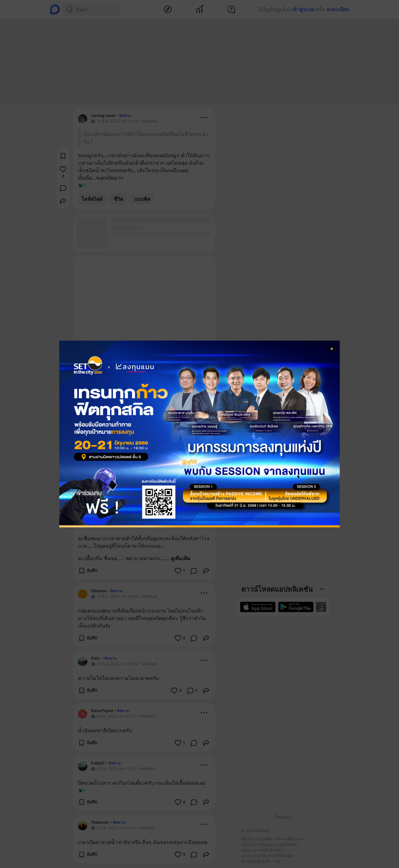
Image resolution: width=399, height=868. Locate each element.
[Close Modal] (332, 349)
